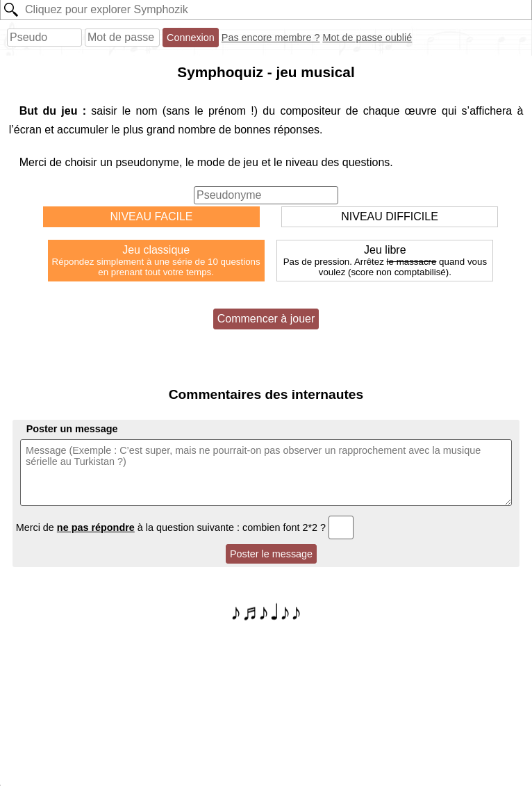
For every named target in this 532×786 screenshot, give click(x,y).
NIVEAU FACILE (151, 216)
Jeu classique (156, 261)
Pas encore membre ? (271, 38)
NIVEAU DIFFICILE (390, 216)
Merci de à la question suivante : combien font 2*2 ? (185, 527)
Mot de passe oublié (367, 38)
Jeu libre (385, 261)
